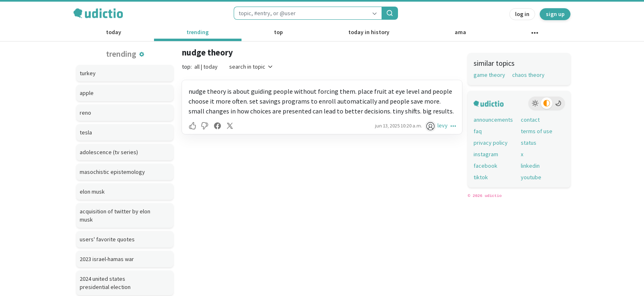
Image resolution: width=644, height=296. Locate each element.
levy (443, 125)
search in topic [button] (251, 67)
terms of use (537, 131)
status (529, 143)
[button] (142, 54)
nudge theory (207, 52)
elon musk (92, 192)
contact (530, 120)
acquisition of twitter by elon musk (115, 215)
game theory (489, 75)
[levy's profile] (431, 126)
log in (522, 14)
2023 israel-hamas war (107, 259)
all (197, 67)
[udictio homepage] (98, 13)
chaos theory (528, 75)
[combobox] (301, 13)
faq (478, 131)
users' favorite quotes (107, 239)
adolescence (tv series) (109, 152)
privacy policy (491, 143)
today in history (369, 32)
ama (460, 32)
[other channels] (535, 35)
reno (85, 113)
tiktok (481, 177)
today (114, 32)
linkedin (530, 166)
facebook (485, 166)
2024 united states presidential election (105, 283)
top (278, 32)
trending (198, 32)
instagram (486, 154)
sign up (555, 14)
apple (87, 93)
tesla (86, 132)
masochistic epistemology (112, 172)
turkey (88, 73)
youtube (531, 177)
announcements (493, 120)
